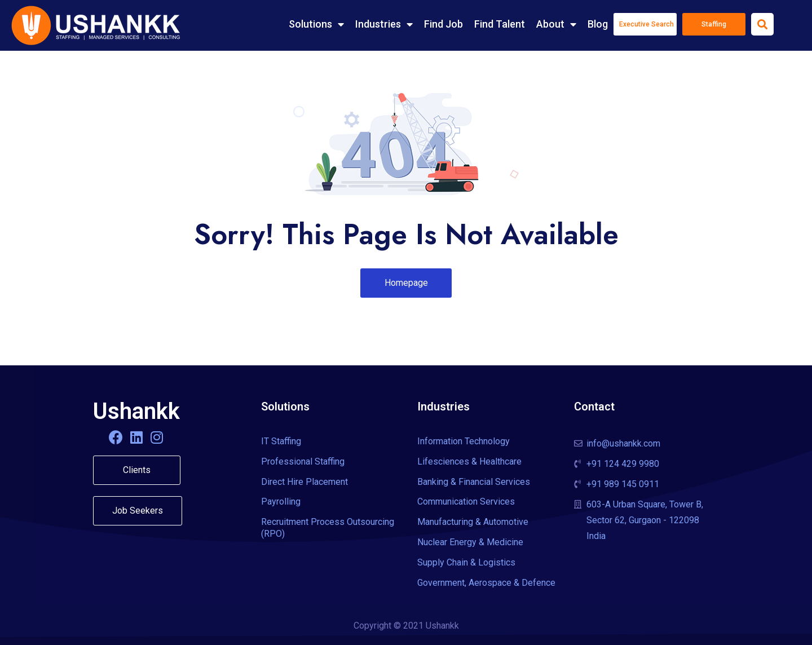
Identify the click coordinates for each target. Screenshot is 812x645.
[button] (406, 283)
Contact (594, 407)
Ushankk (136, 411)
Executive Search (646, 24)
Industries (384, 25)
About (556, 25)
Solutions (316, 25)
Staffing (714, 24)
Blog (598, 24)
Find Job (443, 24)
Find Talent (500, 24)
